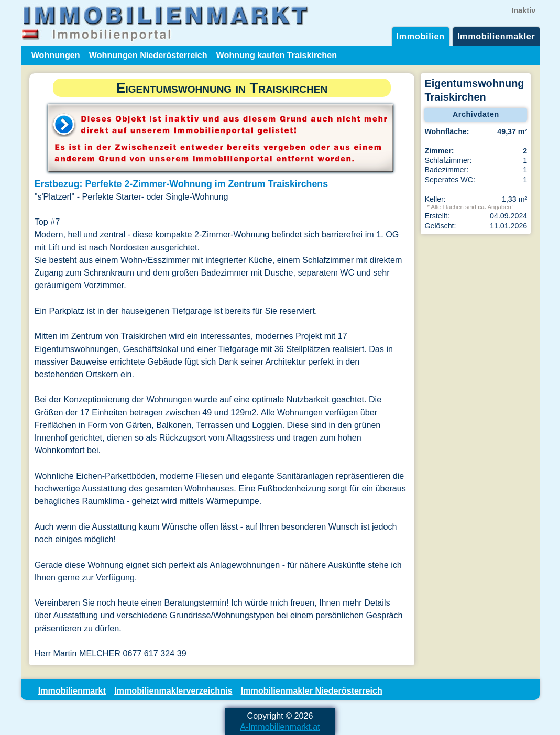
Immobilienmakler (496, 36)
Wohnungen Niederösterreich (148, 55)
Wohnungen (56, 55)
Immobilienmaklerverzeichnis (173, 690)
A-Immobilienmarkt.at (280, 727)
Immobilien (421, 36)
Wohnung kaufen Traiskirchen (277, 55)
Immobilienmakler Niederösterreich (312, 690)
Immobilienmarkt (72, 690)
